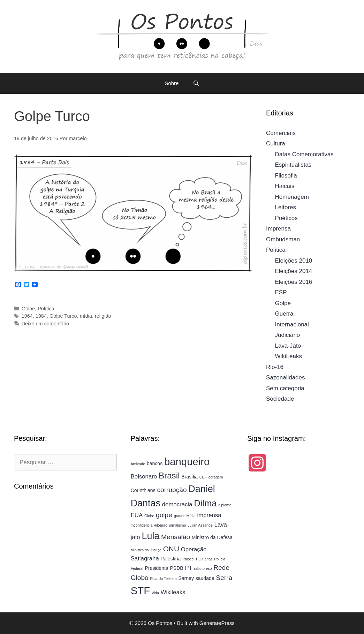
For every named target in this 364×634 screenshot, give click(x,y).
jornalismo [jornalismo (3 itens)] (178, 525)
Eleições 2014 (294, 271)
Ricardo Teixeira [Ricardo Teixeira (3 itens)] (163, 579)
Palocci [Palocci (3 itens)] (188, 559)
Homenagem (292, 197)
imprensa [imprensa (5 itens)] (209, 515)
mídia (86, 316)
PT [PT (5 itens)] (188, 568)
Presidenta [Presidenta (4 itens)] (157, 568)
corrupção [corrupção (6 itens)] (172, 490)
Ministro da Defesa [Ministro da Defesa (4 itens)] (212, 537)
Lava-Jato (288, 346)
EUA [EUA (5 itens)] (137, 515)
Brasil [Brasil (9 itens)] (169, 475)
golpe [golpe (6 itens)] (164, 515)
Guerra (284, 314)
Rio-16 (275, 367)
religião (103, 316)
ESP (281, 292)
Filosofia (286, 176)
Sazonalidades (286, 378)
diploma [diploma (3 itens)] (225, 505)
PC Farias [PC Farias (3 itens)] (204, 559)
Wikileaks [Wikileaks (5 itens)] (173, 592)
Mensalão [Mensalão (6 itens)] (176, 537)
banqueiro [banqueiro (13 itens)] (187, 462)
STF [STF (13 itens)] (140, 591)
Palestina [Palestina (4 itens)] (171, 559)
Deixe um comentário (45, 324)
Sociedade (280, 399)
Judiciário (288, 335)
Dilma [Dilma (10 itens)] (205, 503)
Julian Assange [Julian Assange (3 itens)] (200, 525)
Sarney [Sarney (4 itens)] (186, 578)
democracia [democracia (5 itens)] (177, 504)
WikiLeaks (289, 356)
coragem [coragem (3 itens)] (216, 477)
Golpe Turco (63, 316)
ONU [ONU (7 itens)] (171, 549)
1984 (41, 316)
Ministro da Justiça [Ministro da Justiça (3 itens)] (146, 550)
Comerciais (281, 133)
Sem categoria (285, 388)
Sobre (172, 83)
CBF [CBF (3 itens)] (203, 477)
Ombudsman (283, 239)
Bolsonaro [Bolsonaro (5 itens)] (144, 477)
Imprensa (278, 229)
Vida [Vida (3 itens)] (155, 593)
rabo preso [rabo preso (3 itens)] (203, 568)
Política (46, 309)
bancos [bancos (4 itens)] (155, 463)
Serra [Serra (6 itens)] (224, 578)
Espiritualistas (293, 165)
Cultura (276, 144)
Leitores (286, 207)
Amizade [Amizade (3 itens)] (138, 464)
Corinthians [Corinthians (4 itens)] (143, 490)
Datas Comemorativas (304, 154)
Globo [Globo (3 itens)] (149, 516)
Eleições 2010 (294, 261)
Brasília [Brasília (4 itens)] (189, 477)
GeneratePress (217, 623)
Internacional (292, 324)
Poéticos (286, 218)
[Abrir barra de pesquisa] (196, 83)
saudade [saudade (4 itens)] (205, 578)
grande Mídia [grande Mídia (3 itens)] (185, 516)
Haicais (285, 186)
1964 (27, 316)
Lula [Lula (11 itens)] (150, 536)
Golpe (28, 309)
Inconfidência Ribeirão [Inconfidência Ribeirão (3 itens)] (149, 525)
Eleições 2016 (294, 282)
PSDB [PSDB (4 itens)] (176, 568)
